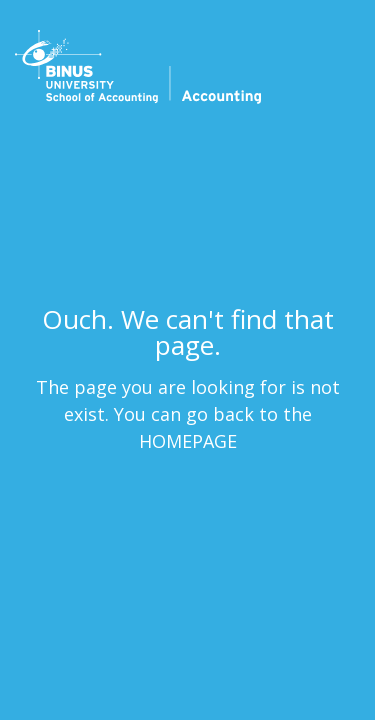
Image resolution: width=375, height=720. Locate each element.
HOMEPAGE (188, 440)
